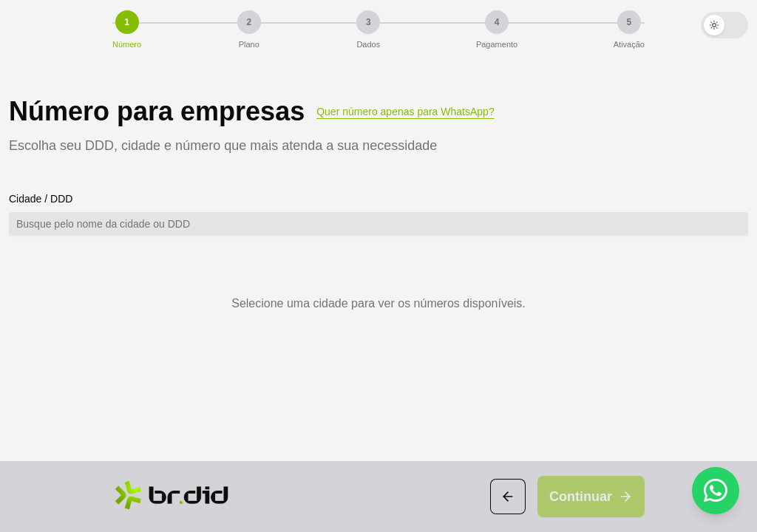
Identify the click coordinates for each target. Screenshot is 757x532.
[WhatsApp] (716, 491)
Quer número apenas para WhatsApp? (405, 112)
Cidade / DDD (41, 199)
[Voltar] (508, 497)
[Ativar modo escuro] (724, 25)
